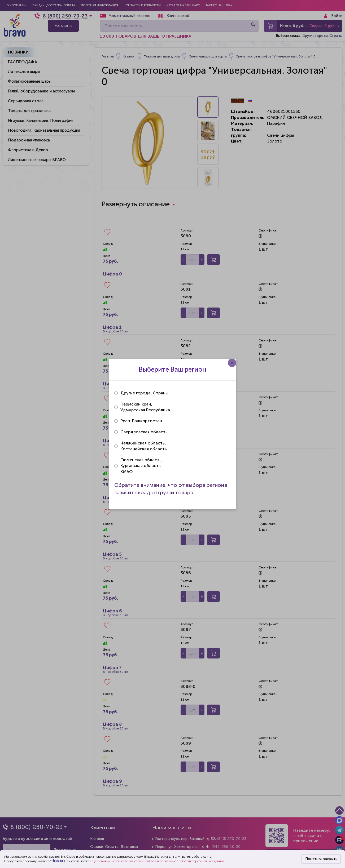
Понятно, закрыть (321, 859)
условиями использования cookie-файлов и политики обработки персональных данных (159, 861)
